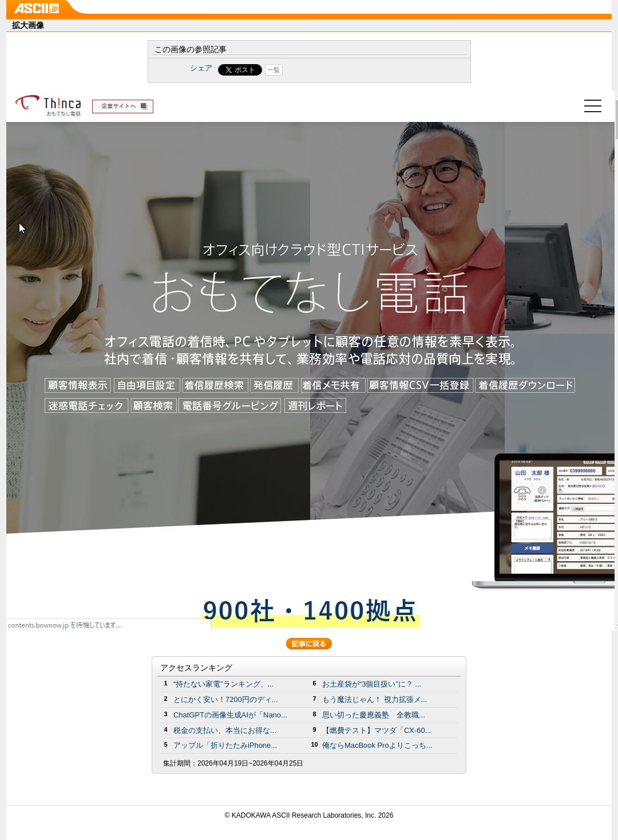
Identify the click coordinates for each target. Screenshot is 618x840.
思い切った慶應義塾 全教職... (374, 715)
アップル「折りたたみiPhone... (225, 745)
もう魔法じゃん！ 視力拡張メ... (375, 699)
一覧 (274, 70)
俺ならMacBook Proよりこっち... (377, 745)
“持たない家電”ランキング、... (223, 684)
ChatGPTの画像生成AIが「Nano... (230, 715)
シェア (201, 68)
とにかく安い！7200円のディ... (226, 699)
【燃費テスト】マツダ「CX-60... (377, 730)
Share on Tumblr (352, 70)
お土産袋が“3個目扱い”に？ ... (372, 684)
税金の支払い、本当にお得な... (225, 730)
